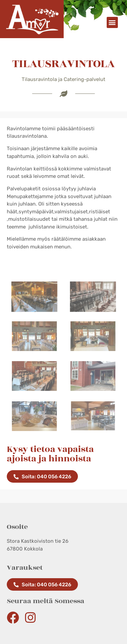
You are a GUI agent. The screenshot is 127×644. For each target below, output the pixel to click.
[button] (112, 22)
